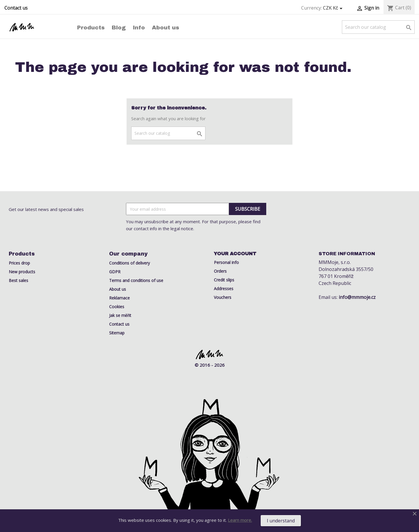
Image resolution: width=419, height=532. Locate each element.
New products (22, 272)
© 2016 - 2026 (210, 365)
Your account (235, 254)
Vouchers (223, 297)
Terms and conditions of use (136, 280)
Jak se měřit (120, 315)
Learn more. (240, 520)
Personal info (226, 262)
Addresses (224, 289)
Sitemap (117, 333)
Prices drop (19, 263)
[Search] (378, 27)
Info (139, 28)
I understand (281, 521)
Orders (220, 271)
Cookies (117, 307)
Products (91, 28)
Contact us (16, 8)
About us (166, 28)
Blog (119, 28)
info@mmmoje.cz (357, 297)
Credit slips (224, 280)
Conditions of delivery (129, 263)
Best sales (18, 280)
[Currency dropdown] (334, 8)
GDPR (115, 272)
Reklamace (119, 298)
